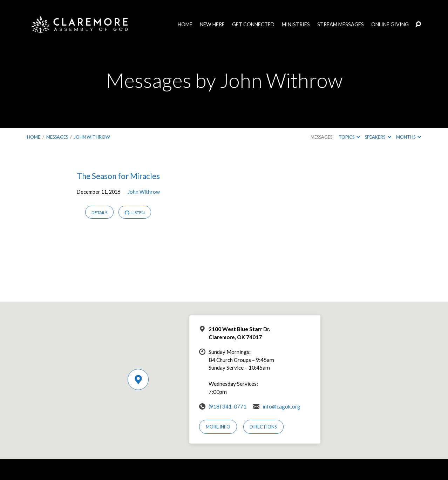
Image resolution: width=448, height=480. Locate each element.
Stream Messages (341, 25)
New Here (212, 25)
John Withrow (92, 137)
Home (185, 25)
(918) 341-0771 (228, 406)
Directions (263, 427)
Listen (135, 212)
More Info (218, 427)
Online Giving (390, 25)
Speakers (378, 137)
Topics (349, 137)
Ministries (296, 25)
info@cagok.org (281, 406)
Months (409, 137)
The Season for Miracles (118, 176)
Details (99, 212)
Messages (57, 137)
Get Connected (253, 25)
